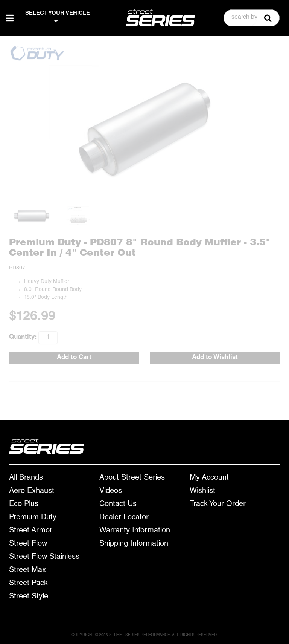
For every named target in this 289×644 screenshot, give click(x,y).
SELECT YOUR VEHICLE (58, 17)
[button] (252, 18)
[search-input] (240, 18)
